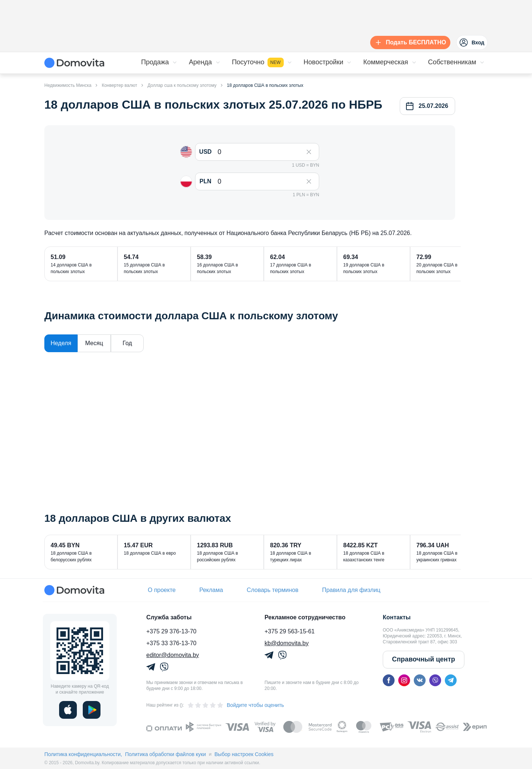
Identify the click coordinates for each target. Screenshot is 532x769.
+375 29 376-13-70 (171, 631)
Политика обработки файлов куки (165, 754)
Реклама (211, 590)
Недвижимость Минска (68, 85)
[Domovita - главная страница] (74, 63)
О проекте (162, 590)
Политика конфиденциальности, (83, 754)
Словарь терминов (273, 590)
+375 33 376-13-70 (171, 643)
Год (127, 343)
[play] (92, 710)
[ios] (68, 710)
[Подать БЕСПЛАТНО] (409, 42)
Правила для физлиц (351, 590)
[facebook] (389, 680)
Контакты (397, 617)
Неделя (61, 343)
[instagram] (404, 680)
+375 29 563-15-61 (290, 631)
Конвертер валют (119, 85)
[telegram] (451, 680)
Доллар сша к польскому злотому (182, 85)
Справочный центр (424, 659)
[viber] (435, 680)
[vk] (420, 680)
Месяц (94, 343)
